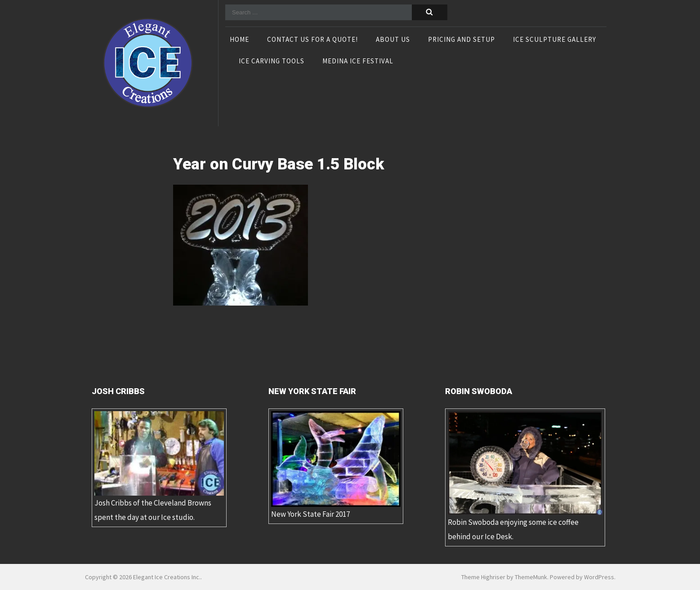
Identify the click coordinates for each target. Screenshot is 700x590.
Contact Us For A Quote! (312, 40)
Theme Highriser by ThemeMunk (504, 577)
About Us (393, 40)
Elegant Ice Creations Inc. (167, 577)
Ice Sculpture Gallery (555, 40)
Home (239, 40)
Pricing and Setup (461, 40)
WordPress (599, 577)
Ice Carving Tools (272, 62)
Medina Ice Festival (358, 62)
